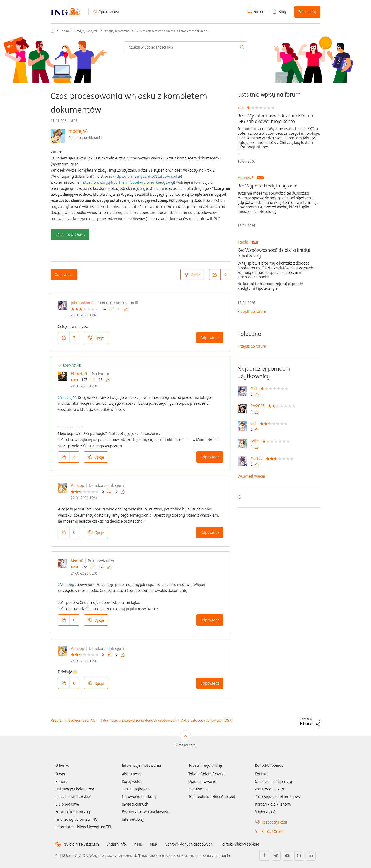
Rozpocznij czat (274, 822)
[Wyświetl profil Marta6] (258, 458)
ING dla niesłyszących (81, 844)
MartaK (77, 561)
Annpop (77, 485)
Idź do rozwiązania (70, 235)
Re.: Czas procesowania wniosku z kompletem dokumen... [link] (172, 31)
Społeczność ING (53, 31)
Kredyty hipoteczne (117, 31)
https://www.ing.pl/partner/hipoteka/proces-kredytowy (128, 182)
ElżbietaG (79, 374)
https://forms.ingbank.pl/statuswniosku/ (148, 176)
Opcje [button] (196, 275)
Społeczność (109, 12)
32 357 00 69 (272, 832)
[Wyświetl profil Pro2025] (259, 406)
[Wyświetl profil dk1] (255, 423)
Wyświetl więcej (251, 476)
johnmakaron (82, 303)
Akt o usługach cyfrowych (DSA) (207, 720)
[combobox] (185, 47)
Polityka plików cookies (240, 844)
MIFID (138, 844)
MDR (154, 844)
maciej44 (78, 131)
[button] (215, 275)
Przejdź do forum (252, 311)
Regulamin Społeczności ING (73, 720)
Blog (282, 12)
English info (116, 844)
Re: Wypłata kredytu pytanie (267, 186)
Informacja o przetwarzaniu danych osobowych (139, 720)
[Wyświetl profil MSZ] (255, 388)
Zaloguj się (307, 12)
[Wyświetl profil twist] (256, 441)
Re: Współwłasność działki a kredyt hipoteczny (274, 253)
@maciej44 (67, 397)
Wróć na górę (185, 745)
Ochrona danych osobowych (189, 844)
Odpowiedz (64, 275)
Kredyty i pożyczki (87, 31)
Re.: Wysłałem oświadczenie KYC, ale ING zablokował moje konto (276, 119)
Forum (259, 12)
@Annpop (66, 585)
